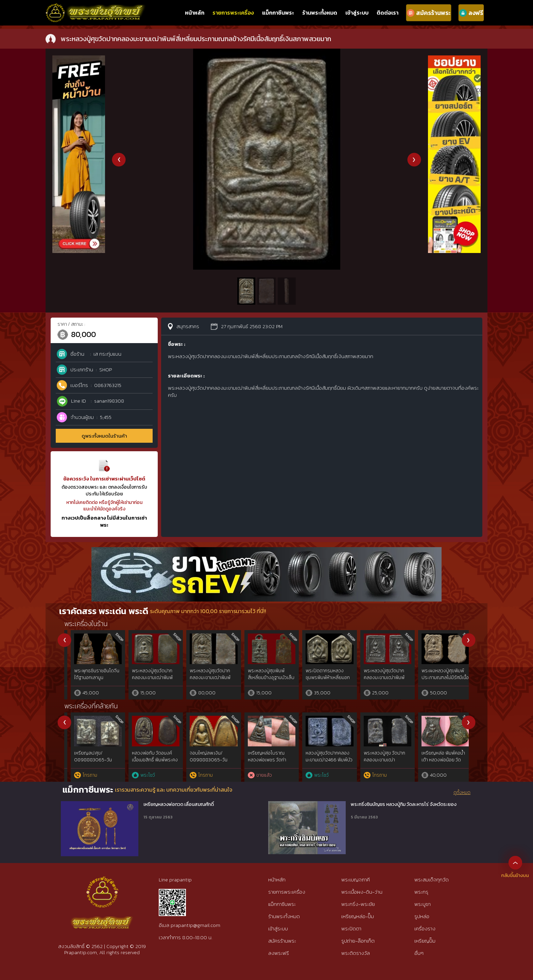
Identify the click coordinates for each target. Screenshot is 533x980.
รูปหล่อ (422, 916)
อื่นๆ (419, 953)
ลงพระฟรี (279, 953)
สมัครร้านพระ (282, 941)
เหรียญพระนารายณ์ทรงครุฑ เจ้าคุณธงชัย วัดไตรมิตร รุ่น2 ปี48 (149, 760)
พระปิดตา (351, 928)
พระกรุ (421, 892)
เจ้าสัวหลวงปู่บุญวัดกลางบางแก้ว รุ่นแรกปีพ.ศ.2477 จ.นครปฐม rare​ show (264, 763)
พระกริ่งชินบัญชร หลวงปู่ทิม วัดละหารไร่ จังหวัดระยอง (404, 805)
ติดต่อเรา (388, 13)
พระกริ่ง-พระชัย (358, 904)
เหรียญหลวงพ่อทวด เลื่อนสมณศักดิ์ (179, 805)
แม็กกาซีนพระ (278, 13)
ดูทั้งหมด (462, 793)
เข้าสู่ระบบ (357, 13)
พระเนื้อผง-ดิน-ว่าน (362, 892)
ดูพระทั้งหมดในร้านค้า (104, 436)
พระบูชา (423, 904)
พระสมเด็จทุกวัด (432, 880)
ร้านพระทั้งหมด (320, 13)
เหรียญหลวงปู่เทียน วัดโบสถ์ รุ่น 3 (203, 756)
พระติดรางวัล (356, 953)
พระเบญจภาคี (356, 880)
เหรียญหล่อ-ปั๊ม (358, 916)
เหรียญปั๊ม (425, 941)
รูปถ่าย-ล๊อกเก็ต (358, 941)
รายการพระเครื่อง (233, 13)
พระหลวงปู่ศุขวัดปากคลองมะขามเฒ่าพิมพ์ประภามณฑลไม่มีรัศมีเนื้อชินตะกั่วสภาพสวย (265, 681)
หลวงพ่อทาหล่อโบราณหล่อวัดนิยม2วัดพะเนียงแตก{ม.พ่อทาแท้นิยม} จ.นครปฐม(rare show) (322, 763)
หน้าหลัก (195, 13)
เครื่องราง (425, 928)
